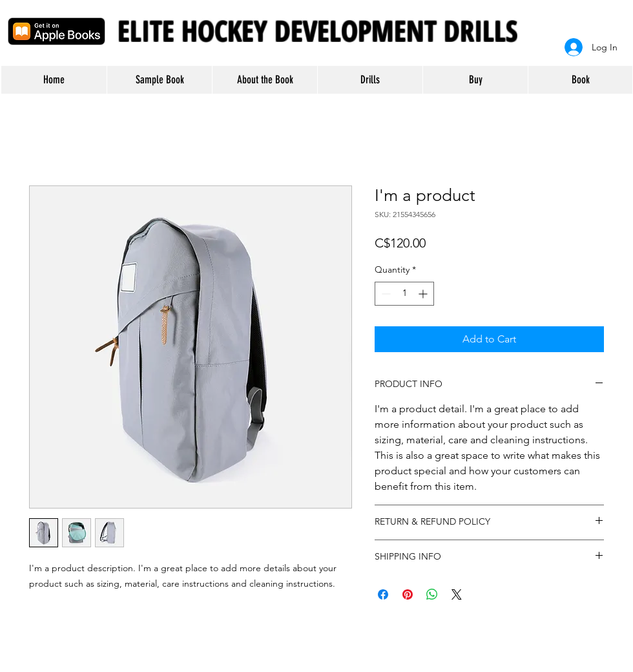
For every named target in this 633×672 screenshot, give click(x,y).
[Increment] (424, 294)
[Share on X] (457, 594)
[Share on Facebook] (383, 594)
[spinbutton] (404, 294)
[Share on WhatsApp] (432, 594)
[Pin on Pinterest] (408, 594)
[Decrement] (385, 294)
